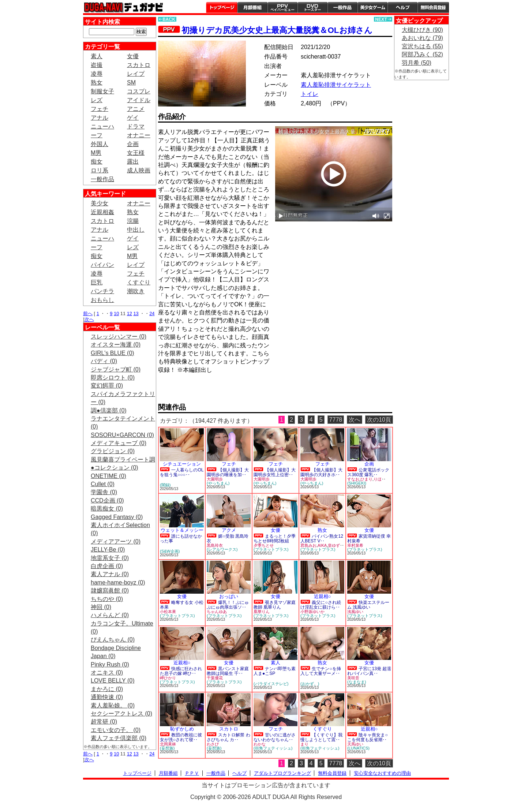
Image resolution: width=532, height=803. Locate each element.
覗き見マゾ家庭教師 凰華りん (275, 605)
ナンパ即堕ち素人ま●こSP (275, 671)
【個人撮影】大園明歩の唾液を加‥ (228, 472)
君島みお (308, 545)
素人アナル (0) (110, 574)
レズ (97, 100)
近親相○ (323, 596)
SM (131, 83)
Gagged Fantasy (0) (117, 517)
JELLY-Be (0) (108, 550)
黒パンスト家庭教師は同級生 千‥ (228, 671)
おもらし (102, 300)
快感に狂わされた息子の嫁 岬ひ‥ (181, 671)
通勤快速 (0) (107, 697)
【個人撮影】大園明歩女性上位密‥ (275, 472)
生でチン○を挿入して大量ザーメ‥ (321, 671)
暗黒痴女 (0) (107, 509)
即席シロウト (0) (113, 378)
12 (130, 313)
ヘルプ (402, 7)
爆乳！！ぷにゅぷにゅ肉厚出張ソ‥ (228, 605)
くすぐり (139, 282)
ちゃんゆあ (217, 612)
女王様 (136, 153)
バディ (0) (104, 361)
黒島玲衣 (215, 545)
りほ (378, 479)
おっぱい (229, 596)
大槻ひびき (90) (422, 30)
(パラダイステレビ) (271, 684)
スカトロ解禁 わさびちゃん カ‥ (228, 737)
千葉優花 (215, 678)
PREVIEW (215, 391)
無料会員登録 (332, 773)
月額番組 (252, 7)
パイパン (102, 265)
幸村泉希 (355, 545)
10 (116, 313)
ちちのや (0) (107, 599)
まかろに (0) (107, 689)
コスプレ (139, 91)
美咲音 (353, 678)
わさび (213, 744)
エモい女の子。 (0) (116, 730)
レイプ (136, 74)
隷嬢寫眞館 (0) (110, 591)
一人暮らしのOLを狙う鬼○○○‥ (182, 472)
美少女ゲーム (372, 7)
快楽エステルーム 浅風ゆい (368, 605)
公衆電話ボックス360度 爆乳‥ (368, 472)
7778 (336, 420)
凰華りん (262, 612)
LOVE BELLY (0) (113, 681)
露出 (133, 162)
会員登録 (433, 7)
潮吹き (136, 291)
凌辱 (97, 74)
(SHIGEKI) (357, 483)
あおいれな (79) (422, 38)
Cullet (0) (103, 484)
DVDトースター (312, 7)
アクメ (229, 530)
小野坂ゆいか (312, 612)
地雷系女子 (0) (110, 558)
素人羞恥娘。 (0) (113, 705)
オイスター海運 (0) (116, 345)
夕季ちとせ (264, 545)
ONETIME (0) (108, 476)
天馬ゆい (355, 744)
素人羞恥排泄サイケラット (336, 85)
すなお (353, 479)
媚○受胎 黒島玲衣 (228, 539)
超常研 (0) (104, 722)
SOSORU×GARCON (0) (122, 435)
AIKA (322, 545)
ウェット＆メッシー (182, 530)
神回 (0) (101, 607)
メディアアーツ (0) (116, 541)
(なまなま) (357, 682)
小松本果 (168, 612)
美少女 (100, 203)
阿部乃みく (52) (422, 54)
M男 (96, 153)
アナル (100, 118)
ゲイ (133, 118)
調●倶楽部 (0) (109, 410)
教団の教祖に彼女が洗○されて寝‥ (181, 737)
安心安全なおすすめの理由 (382, 773)
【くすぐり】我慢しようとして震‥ (321, 737)
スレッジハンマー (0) (119, 337)
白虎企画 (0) (107, 566)
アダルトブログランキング (282, 773)
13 (136, 313)
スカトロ (139, 65)
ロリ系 (100, 170)
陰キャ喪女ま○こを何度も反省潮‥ (368, 737)
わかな (260, 744)
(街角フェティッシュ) (273, 748)
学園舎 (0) (104, 492)
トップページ (222, 7)
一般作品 (342, 7)
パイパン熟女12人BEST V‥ (322, 539)
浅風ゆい (355, 612)
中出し (136, 230)
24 (152, 313)
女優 (133, 56)
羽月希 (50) (417, 63)
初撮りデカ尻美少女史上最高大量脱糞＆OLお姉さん (277, 30)
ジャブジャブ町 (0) (116, 369)
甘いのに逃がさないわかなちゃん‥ (275, 737)
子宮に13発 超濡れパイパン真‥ (369, 671)
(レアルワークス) (222, 549)
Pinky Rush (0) (110, 664)
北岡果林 (168, 744)
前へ (88, 313)
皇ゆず (334, 545)
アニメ (136, 109)
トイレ (310, 94)
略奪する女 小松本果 (182, 605)
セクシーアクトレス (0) (121, 714)
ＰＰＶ (192, 773)
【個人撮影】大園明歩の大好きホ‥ (321, 472)
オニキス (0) (107, 673)
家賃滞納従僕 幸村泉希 (369, 539)
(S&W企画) (170, 551)
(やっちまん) (218, 483)
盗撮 (97, 65)
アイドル (139, 100)
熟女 (97, 83)
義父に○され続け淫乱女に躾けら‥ (321, 605)
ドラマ (136, 126)
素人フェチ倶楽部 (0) (119, 738)
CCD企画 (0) (107, 501)
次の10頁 (379, 420)
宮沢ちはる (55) (422, 46)
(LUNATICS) (358, 748)
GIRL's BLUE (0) (113, 353)
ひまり (366, 479)
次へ (89, 319)
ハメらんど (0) (110, 615)
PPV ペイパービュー (282, 7)
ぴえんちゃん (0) (113, 640)
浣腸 (133, 221)
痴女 (97, 162)
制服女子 (102, 91)
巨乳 (97, 282)
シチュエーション (182, 464)
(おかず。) (310, 684)
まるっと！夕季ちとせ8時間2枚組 (275, 539)
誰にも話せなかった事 (181, 539)
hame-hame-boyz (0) (118, 582)
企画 (133, 144)
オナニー (139, 135)
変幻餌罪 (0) (107, 386)
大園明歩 (215, 479)
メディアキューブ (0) (119, 443)
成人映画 (139, 170)
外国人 (100, 144)
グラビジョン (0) (113, 451)
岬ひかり (168, 678)
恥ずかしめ (182, 729)
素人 (97, 56)
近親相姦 (102, 212)
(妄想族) (167, 748)
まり (304, 744)
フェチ (100, 109)
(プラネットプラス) (271, 549)
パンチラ (102, 291)
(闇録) (165, 485)
